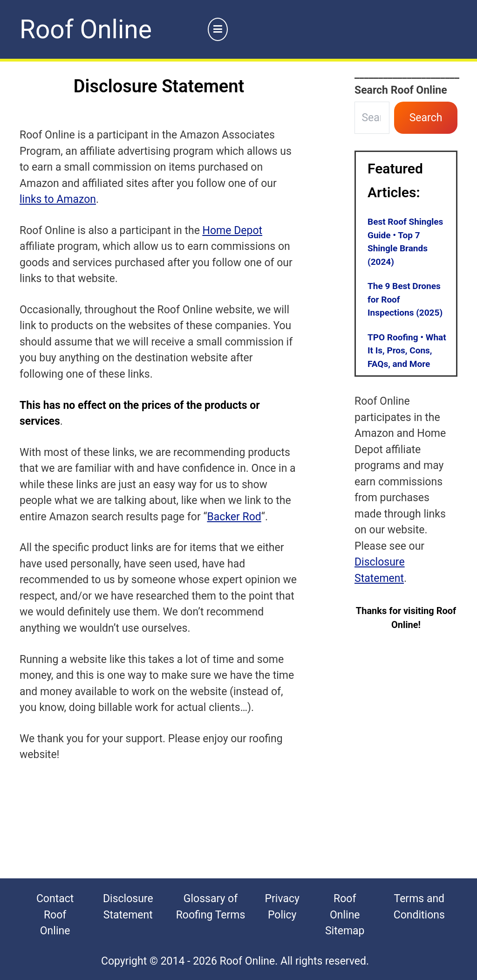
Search (426, 118)
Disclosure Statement (128, 907)
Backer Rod (234, 517)
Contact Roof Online (55, 915)
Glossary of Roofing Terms (211, 907)
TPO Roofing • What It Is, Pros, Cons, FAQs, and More (407, 351)
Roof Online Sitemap (345, 915)
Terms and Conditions (419, 907)
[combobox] (372, 118)
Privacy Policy (282, 907)
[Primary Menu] (218, 30)
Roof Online (86, 29)
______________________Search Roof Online (406, 82)
